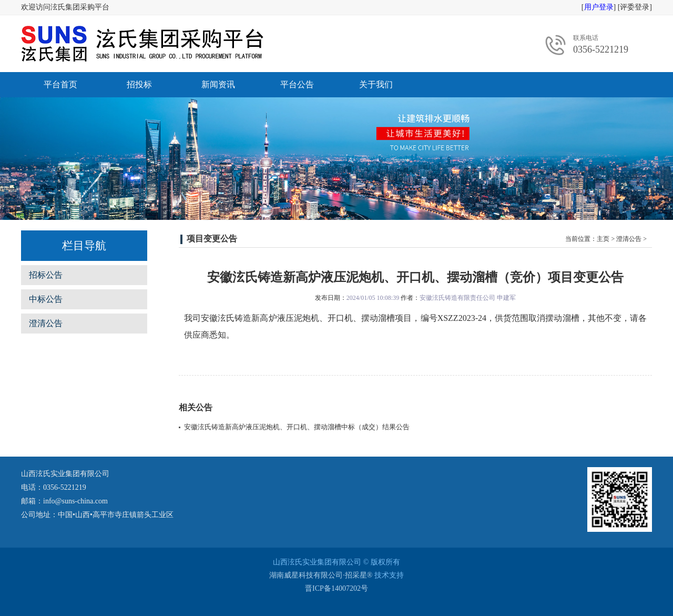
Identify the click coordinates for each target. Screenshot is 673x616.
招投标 (139, 84)
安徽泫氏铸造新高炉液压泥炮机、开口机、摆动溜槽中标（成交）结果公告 (297, 427)
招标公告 (46, 275)
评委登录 (635, 7)
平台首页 (60, 84)
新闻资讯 (218, 84)
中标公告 (46, 299)
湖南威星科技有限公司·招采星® (321, 575)
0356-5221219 (601, 49)
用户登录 (599, 7)
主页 (603, 239)
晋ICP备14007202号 (336, 588)
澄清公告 (46, 323)
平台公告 (297, 84)
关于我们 (376, 84)
